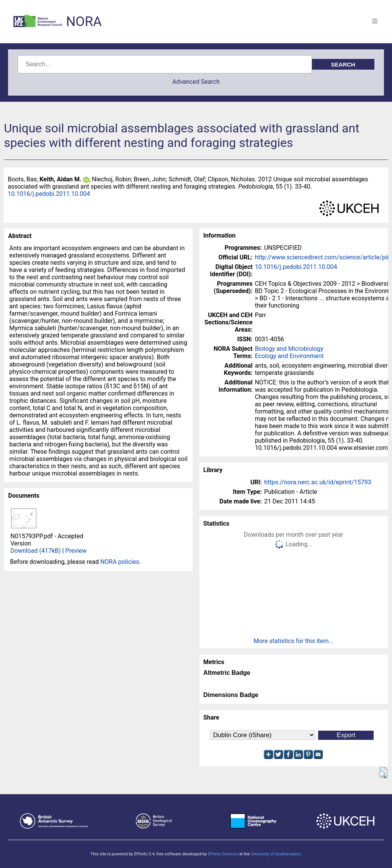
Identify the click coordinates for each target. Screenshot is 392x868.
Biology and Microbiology (289, 349)
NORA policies (120, 562)
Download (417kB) (35, 551)
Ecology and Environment (289, 356)
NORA (84, 22)
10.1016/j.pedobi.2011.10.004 (49, 194)
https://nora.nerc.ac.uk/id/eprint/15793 (318, 482)
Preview (76, 551)
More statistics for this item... (294, 641)
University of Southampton (276, 854)
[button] (383, 773)
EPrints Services (223, 854)
